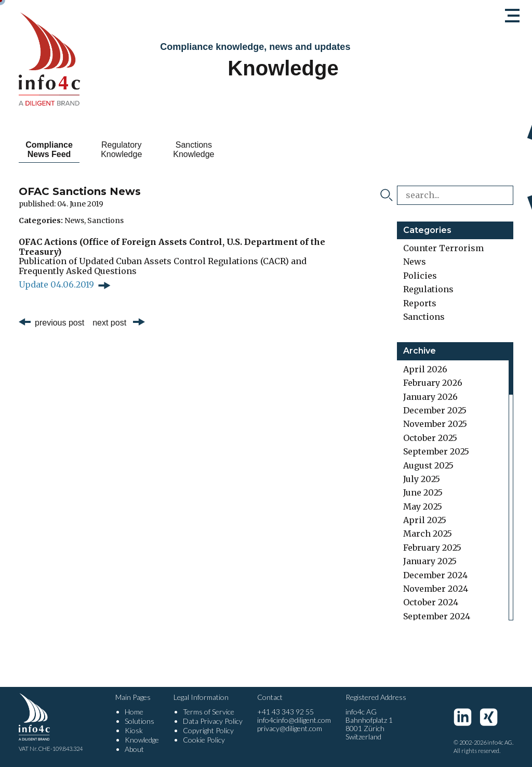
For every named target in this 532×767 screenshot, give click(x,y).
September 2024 (437, 616)
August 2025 (428, 465)
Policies (420, 276)
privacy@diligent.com (290, 728)
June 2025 (423, 492)
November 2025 (435, 424)
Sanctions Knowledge (224, 149)
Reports (420, 303)
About (134, 749)
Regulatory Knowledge (139, 149)
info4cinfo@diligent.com (294, 720)
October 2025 (430, 438)
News (74, 220)
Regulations (428, 289)
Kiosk (134, 730)
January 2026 (430, 397)
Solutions (139, 721)
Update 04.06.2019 (56, 284)
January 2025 (430, 561)
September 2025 (436, 451)
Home (134, 712)
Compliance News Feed (55, 149)
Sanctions (105, 220)
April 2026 (425, 369)
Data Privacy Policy (213, 721)
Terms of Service (209, 712)
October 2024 (431, 602)
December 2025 (435, 410)
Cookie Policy (204, 740)
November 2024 (436, 589)
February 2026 (433, 383)
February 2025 (432, 548)
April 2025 (425, 520)
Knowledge (142, 740)
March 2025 (428, 534)
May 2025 (423, 506)
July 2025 (422, 479)
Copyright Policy (208, 730)
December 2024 (435, 575)
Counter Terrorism (443, 248)
